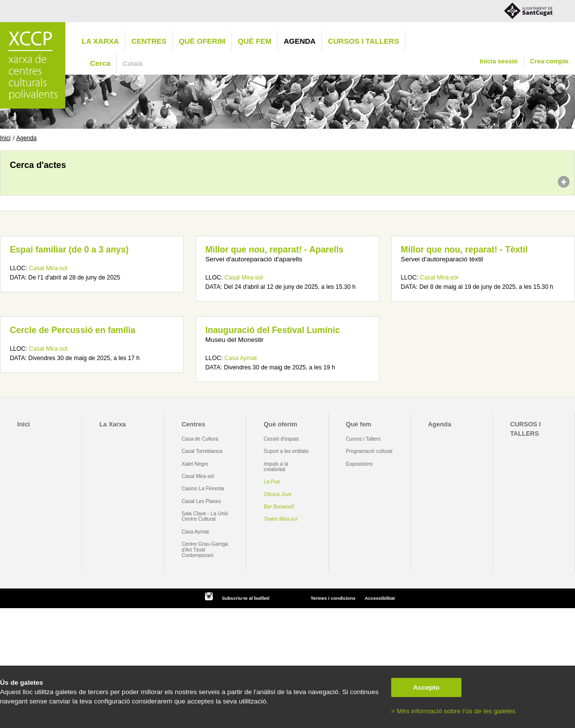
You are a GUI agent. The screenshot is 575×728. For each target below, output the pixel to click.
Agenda (300, 41)
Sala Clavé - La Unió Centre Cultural (205, 516)
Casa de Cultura (200, 439)
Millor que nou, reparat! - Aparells (274, 250)
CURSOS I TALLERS (363, 41)
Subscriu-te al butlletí (245, 598)
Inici (5, 138)
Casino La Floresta (203, 489)
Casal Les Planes (201, 501)
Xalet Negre (195, 464)
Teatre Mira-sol (281, 519)
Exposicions (359, 464)
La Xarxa (100, 41)
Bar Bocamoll (279, 507)
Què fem (255, 41)
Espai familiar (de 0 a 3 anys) (69, 250)
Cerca (100, 63)
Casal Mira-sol (48, 268)
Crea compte (549, 61)
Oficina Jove (278, 494)
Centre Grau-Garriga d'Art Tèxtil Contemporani (205, 550)
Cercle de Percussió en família (72, 330)
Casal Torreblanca (202, 451)
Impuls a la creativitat (276, 467)
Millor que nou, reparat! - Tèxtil (464, 250)
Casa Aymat (241, 358)
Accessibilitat (380, 598)
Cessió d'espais (282, 439)
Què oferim (202, 41)
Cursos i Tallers (363, 439)
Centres (149, 41)
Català (133, 64)
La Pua (272, 482)
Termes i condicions (333, 598)
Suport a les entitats (286, 451)
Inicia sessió (499, 61)
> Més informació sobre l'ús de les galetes (453, 711)
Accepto (427, 687)
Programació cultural (369, 451)
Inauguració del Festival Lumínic (273, 330)
